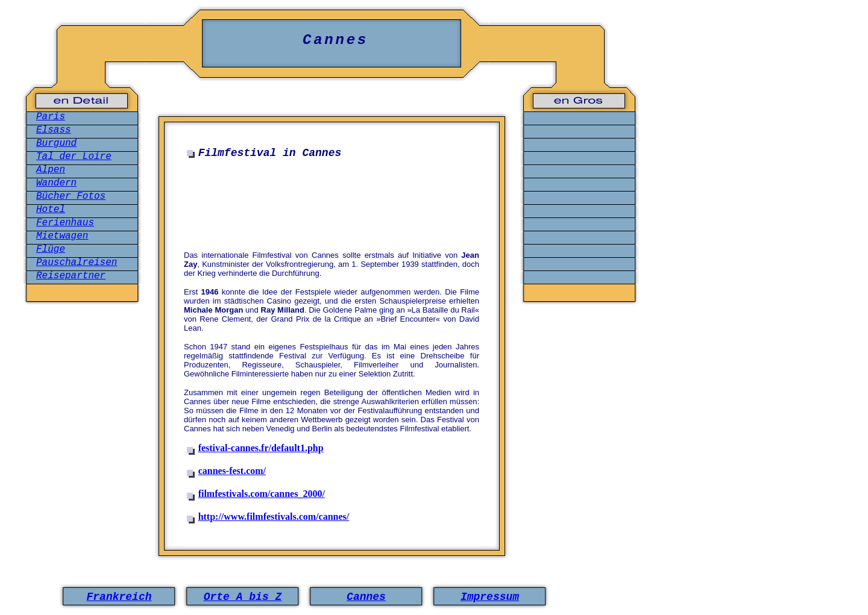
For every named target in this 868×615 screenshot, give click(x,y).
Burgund (56, 143)
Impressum (490, 597)
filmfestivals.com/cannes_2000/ (262, 494)
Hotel (51, 210)
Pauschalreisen (77, 263)
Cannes (366, 597)
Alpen (51, 170)
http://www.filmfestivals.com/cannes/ (274, 517)
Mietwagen (62, 236)
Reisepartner (71, 276)
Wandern (56, 183)
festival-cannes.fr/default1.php (261, 448)
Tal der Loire (74, 157)
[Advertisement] (335, 201)
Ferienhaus (65, 223)
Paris (51, 117)
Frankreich (119, 597)
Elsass (54, 130)
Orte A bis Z (243, 597)
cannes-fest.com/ (232, 471)
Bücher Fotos (71, 196)
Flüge (51, 249)
